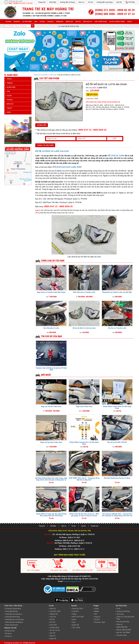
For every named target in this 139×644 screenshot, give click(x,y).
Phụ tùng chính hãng (123, 622)
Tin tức (90, 2)
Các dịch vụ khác (122, 635)
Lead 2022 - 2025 (55, 611)
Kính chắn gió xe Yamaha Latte (84, 292)
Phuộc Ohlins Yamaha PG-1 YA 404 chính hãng (84, 443)
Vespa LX (97, 617)
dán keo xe (88, 21)
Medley (97, 611)
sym (36, 21)
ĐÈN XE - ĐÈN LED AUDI (124, 630)
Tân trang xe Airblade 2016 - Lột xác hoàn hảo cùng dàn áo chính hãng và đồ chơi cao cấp (117, 516)
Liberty (97, 609)
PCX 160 (53, 622)
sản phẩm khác (101, 21)
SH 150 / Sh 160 (55, 630)
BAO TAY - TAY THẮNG (123, 632)
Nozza (74, 619)
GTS (96, 614)
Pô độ (118, 609)
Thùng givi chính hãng (123, 611)
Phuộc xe (120, 624)
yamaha (17, 21)
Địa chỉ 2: (51, 543)
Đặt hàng (94, 94)
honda (8, 21)
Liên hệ (119, 2)
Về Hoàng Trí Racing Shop (13, 609)
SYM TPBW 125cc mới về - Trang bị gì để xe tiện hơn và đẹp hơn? (84, 479)
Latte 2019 (53, 75)
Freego (74, 614)
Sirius (74, 622)
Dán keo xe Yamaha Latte (117, 328)
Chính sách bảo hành (12, 625)
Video (129, 21)
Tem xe (78, 21)
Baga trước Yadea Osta (84, 406)
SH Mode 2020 (54, 628)
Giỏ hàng (132, 2)
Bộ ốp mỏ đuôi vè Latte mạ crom (84, 328)
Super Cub (53, 638)
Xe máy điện (27, 21)
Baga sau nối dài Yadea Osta (51, 406)
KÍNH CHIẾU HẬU (122, 627)
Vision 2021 (53, 625)
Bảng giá (69, 21)
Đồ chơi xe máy (10, 631)
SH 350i (52, 619)
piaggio (50, 21)
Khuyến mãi (95, 526)
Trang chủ (42, 2)
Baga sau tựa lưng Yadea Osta (51, 442)
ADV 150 (53, 633)
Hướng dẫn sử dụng (67, 2)
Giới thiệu (53, 2)
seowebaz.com (17, 643)
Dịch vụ (81, 2)
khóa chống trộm (117, 21)
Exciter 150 (76, 625)
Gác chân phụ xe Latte (51, 328)
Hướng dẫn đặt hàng (12, 611)
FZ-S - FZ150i (76, 628)
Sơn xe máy (120, 614)
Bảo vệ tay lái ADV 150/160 (117, 442)
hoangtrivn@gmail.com (72, 581)
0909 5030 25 (100, 130)
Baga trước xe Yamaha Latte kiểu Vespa (51, 292)
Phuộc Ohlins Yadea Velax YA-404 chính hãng (117, 407)
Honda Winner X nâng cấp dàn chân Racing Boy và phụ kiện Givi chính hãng (51, 515)
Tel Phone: (63, 537)
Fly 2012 (97, 619)
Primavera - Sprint (100, 622)
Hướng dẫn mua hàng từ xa (14, 614)
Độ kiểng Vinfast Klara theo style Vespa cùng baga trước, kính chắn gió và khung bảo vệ (51, 479)
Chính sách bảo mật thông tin (14, 622)
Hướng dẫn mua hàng (105, 2)
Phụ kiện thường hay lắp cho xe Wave (117, 478)
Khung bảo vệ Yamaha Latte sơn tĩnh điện (117, 292)
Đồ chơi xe (9, 633)
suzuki (42, 21)
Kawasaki (60, 21)
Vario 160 (53, 617)
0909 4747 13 (85, 130)
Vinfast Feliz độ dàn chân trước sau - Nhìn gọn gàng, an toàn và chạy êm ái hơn (84, 515)
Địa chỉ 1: (48, 534)
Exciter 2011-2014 (78, 609)
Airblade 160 (54, 614)
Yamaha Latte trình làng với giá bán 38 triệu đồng (51, 369)
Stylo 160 (53, 609)
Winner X (53, 636)
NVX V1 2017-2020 (78, 617)
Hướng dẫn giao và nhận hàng (14, 619)
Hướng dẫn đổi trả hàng (13, 617)
